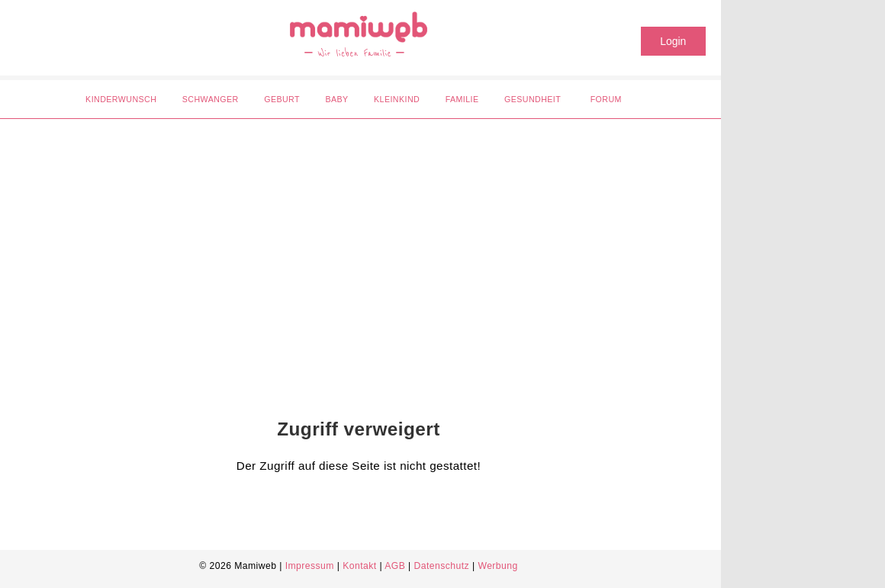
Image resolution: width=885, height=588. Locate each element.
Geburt (282, 99)
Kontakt (359, 566)
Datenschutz (442, 566)
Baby (336, 99)
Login (673, 41)
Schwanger (211, 99)
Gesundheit (533, 99)
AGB (395, 566)
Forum (606, 99)
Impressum (310, 566)
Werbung (497, 566)
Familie (462, 99)
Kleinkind (397, 99)
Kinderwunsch (121, 99)
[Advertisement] (347, 249)
